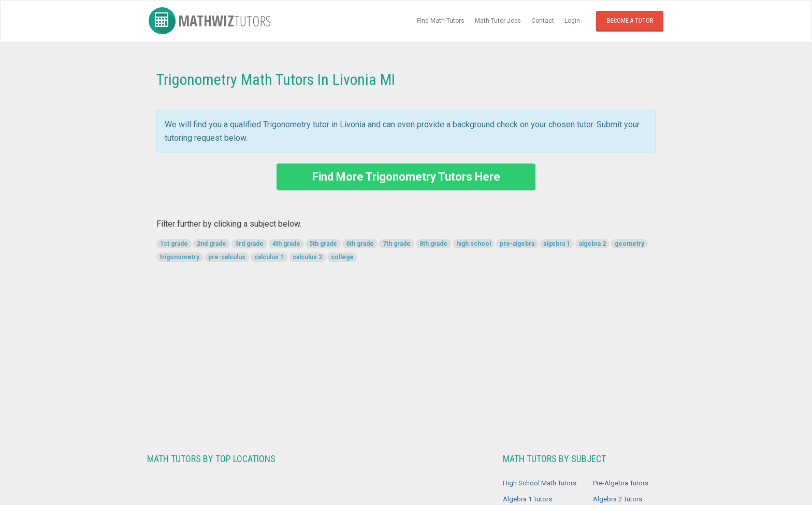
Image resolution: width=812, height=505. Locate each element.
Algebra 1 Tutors (527, 499)
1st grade (174, 244)
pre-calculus (227, 257)
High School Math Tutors (540, 483)
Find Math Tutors (441, 21)
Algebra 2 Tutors (618, 499)
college (342, 257)
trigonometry (180, 257)
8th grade (433, 244)
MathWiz (210, 21)
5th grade (323, 244)
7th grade (397, 244)
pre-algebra (517, 244)
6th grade (360, 244)
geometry (629, 244)
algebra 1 (557, 244)
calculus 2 (307, 257)
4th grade (286, 244)
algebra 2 (592, 244)
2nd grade (212, 244)
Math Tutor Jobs (498, 21)
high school (474, 244)
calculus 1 (269, 257)
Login (572, 21)
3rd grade (249, 244)
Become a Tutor (630, 21)
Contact (543, 21)
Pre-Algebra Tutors (621, 483)
